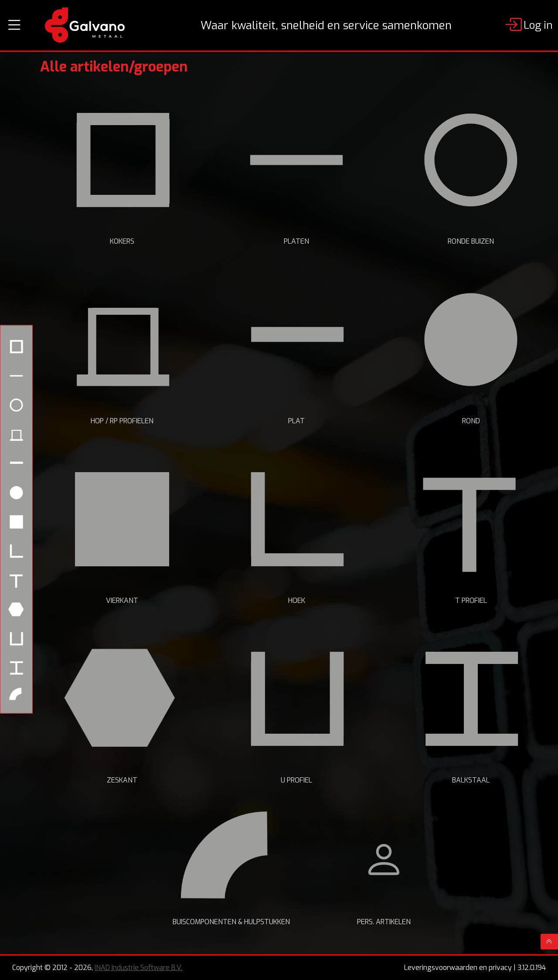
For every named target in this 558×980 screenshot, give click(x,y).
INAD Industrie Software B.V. (138, 968)
